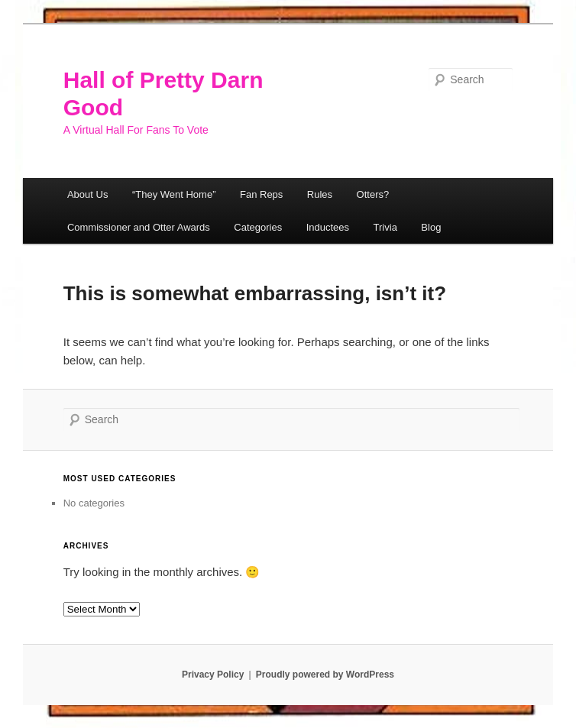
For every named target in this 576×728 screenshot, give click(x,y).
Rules (320, 194)
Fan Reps (261, 194)
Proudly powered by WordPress (325, 675)
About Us (87, 194)
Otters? (373, 194)
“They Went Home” (174, 194)
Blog (431, 227)
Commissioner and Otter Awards (139, 227)
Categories (258, 227)
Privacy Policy (213, 675)
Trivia (385, 227)
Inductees (328, 227)
